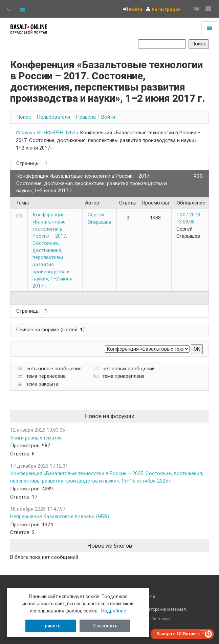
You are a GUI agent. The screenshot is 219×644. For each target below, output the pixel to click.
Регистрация (166, 9)
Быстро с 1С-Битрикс (178, 634)
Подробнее (114, 611)
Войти (136, 9)
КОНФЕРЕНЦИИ (56, 133)
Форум (24, 133)
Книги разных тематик (36, 438)
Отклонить (105, 626)
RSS (198, 176)
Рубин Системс (154, 619)
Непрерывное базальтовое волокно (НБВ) (60, 516)
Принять (51, 626)
